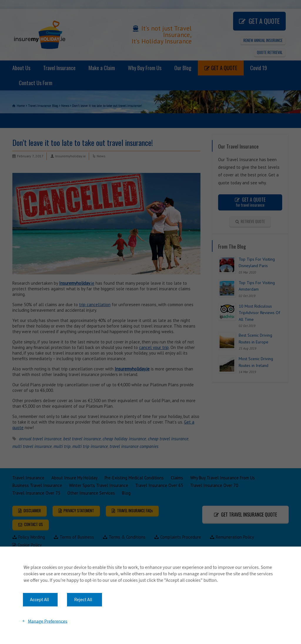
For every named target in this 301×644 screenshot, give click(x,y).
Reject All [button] (83, 600)
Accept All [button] (40, 600)
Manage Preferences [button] (48, 621)
